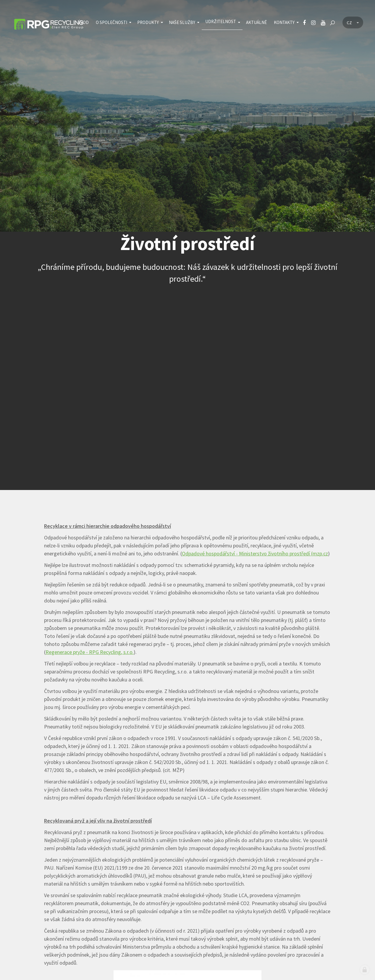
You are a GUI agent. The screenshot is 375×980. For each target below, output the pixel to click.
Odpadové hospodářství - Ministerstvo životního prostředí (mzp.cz (255, 553)
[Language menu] (353, 23)
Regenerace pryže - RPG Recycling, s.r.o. (90, 652)
